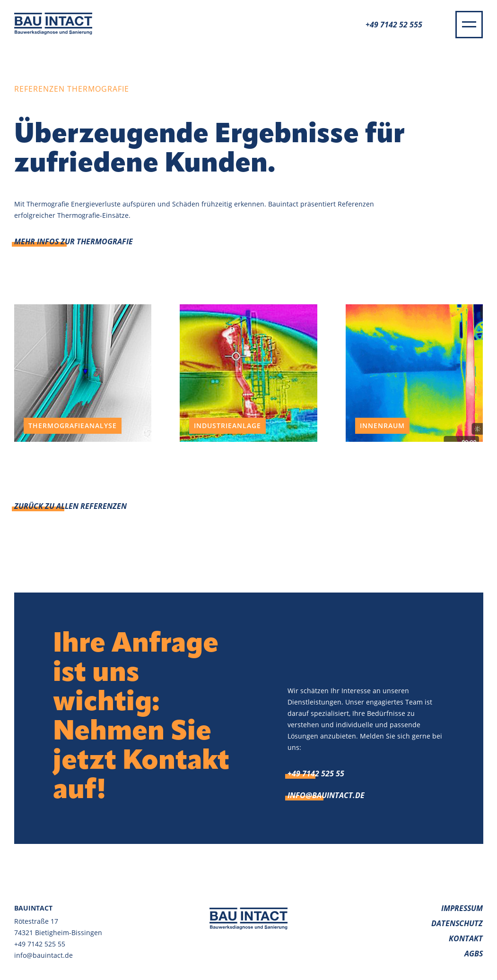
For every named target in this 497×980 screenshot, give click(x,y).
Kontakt (466, 938)
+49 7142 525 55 (316, 774)
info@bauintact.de (326, 795)
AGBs (474, 954)
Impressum (462, 908)
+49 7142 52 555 (394, 25)
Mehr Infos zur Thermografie (74, 241)
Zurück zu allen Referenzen (70, 506)
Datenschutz (457, 923)
